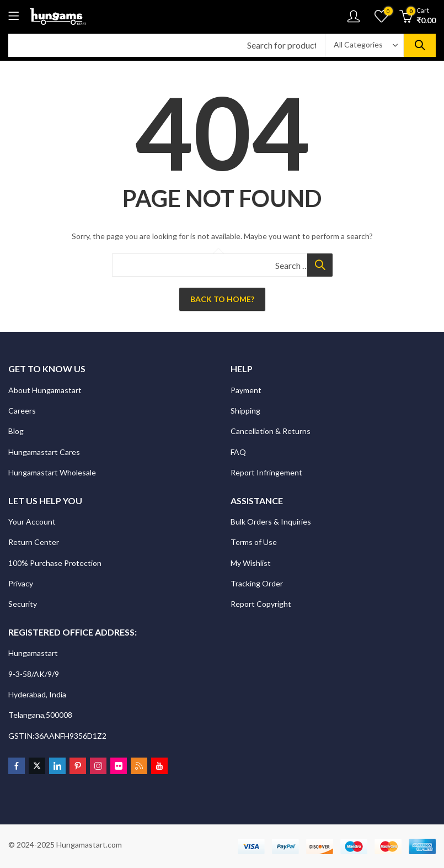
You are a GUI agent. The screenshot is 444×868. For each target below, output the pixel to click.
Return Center (34, 542)
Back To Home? (222, 299)
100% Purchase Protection (55, 563)
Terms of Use (254, 542)
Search (420, 45)
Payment (246, 390)
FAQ (238, 452)
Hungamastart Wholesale (52, 472)
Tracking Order (257, 583)
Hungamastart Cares (44, 452)
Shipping (245, 411)
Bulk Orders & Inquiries (272, 522)
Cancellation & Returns (271, 431)
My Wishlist (251, 563)
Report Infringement (266, 472)
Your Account (32, 522)
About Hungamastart (45, 390)
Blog (16, 431)
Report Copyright (261, 604)
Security (23, 604)
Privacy (22, 583)
